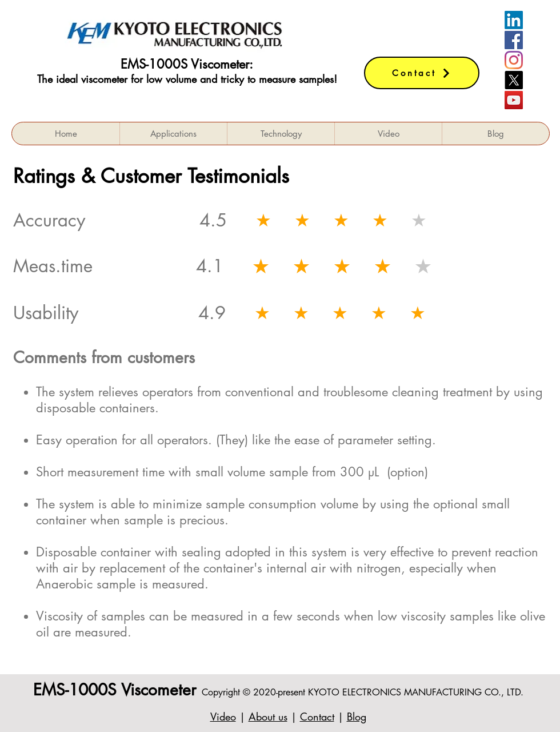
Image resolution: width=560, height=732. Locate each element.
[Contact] (422, 73)
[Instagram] (514, 60)
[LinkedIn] (514, 20)
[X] (514, 80)
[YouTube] (514, 100)
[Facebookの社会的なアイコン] (514, 40)
